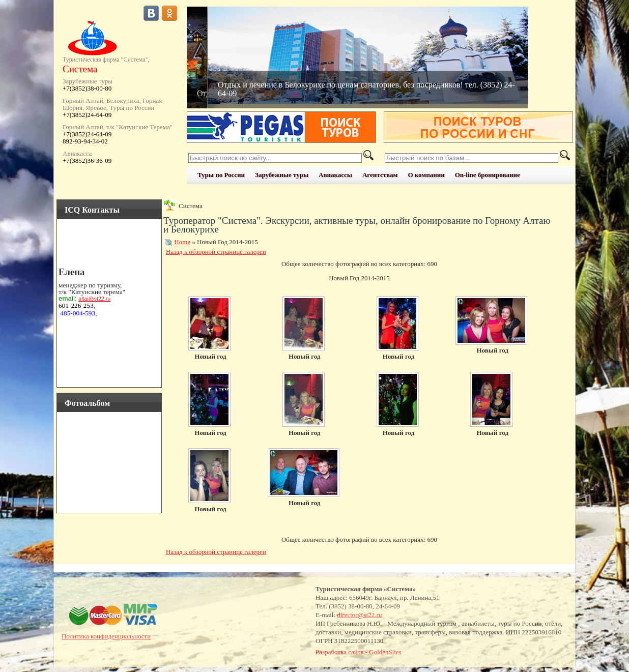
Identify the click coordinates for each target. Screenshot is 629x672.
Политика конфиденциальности (106, 636)
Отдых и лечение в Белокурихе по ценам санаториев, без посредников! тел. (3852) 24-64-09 (366, 89)
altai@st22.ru (94, 299)
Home (182, 242)
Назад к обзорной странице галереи (216, 252)
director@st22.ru (359, 615)
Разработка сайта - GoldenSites (359, 652)
